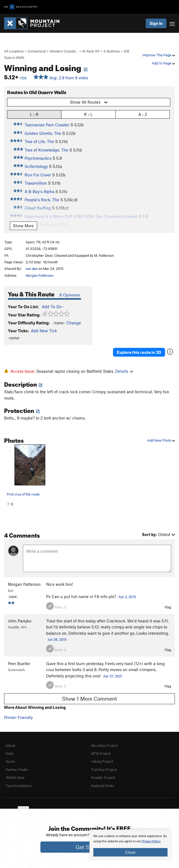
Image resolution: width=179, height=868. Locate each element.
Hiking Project (102, 761)
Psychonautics (38, 158)
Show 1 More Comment (89, 699)
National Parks (103, 786)
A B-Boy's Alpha (39, 191)
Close (130, 852)
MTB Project (101, 753)
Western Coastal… (64, 51)
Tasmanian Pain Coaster (47, 125)
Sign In (156, 23)
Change (74, 323)
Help (9, 753)
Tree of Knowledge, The (46, 150)
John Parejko (20, 621)
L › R (34, 114)
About (10, 745)
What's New (15, 777)
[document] (130, 845)
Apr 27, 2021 (113, 676)
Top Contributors (19, 786)
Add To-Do (52, 307)
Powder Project (103, 777)
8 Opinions (70, 295)
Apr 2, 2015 (127, 597)
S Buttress (112, 51)
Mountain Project (104, 745)
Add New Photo (161, 440)
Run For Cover (38, 175)
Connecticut (37, 51)
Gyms (10, 761)
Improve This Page (159, 55)
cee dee (32, 269)
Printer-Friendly (18, 717)
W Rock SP (91, 51)
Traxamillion (36, 183)
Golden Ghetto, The (43, 133)
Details (124, 371)
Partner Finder (17, 770)
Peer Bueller (19, 663)
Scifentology (36, 166)
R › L (88, 114)
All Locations (14, 51)
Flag (168, 607)
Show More (23, 226)
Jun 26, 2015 (57, 639)
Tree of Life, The (39, 141)
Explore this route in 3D (139, 352)
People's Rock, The (42, 200)
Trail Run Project (104, 770)
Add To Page (163, 63)
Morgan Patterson (40, 275)
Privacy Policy (151, 841)
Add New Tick (44, 331)
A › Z (143, 114)
